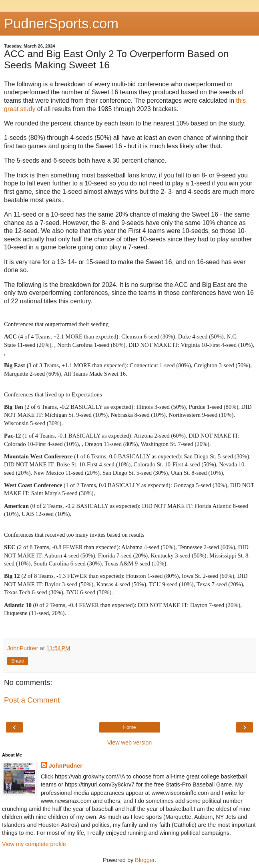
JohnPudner (66, 766)
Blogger (145, 860)
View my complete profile (34, 844)
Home (129, 727)
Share (18, 661)
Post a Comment (32, 700)
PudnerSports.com (61, 24)
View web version (130, 743)
